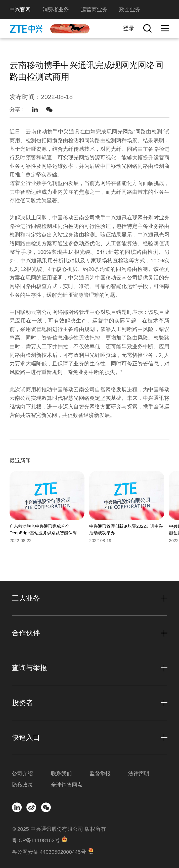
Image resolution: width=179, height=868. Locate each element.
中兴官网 (20, 9)
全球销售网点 (67, 785)
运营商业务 (94, 9)
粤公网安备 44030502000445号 (49, 852)
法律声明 (139, 773)
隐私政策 (22, 785)
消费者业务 (56, 9)
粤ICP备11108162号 (36, 840)
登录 (129, 28)
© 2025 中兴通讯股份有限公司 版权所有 (59, 829)
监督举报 (100, 773)
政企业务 (130, 9)
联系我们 (61, 773)
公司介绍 (22, 773)
